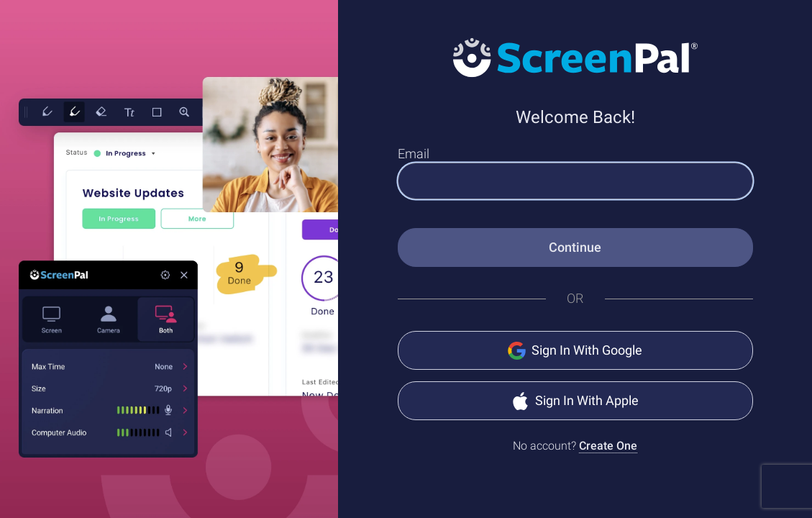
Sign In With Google (575, 351)
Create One (608, 446)
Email (414, 154)
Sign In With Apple (575, 401)
